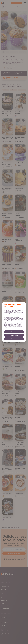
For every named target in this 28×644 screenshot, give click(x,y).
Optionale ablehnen (14, 335)
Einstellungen (14, 332)
